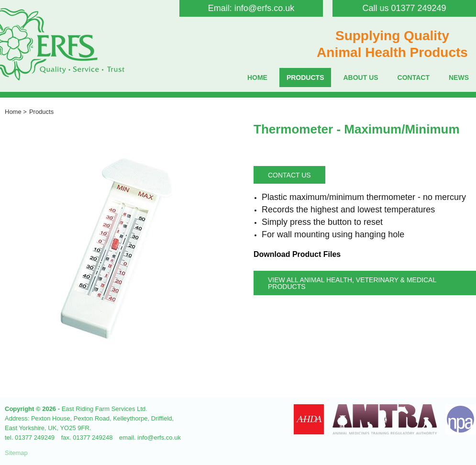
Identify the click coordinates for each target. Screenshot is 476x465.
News (459, 77)
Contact (414, 77)
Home (257, 77)
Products (305, 77)
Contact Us (289, 175)
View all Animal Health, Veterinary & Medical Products (352, 283)
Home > (16, 112)
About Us (360, 77)
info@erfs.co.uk (264, 8)
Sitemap (16, 453)
